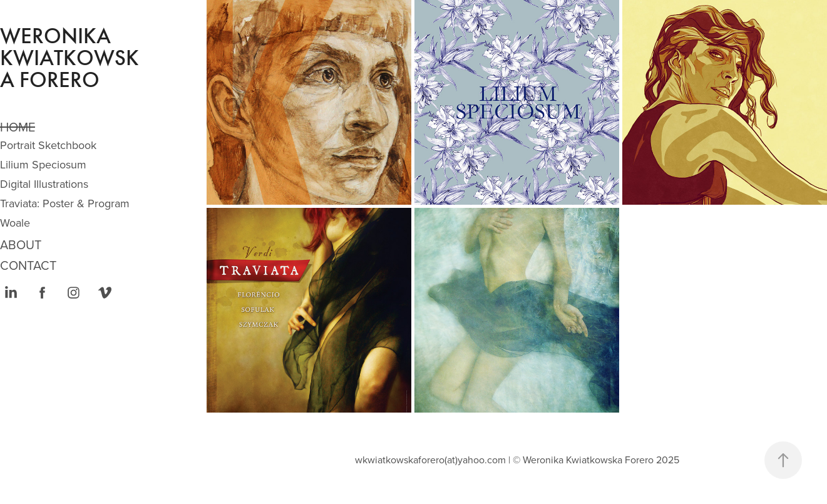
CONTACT (28, 265)
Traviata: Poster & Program (65, 203)
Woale (15, 223)
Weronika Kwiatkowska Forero (69, 58)
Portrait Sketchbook (48, 145)
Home (18, 127)
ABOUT (21, 244)
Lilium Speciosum (43, 164)
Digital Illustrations (44, 184)
